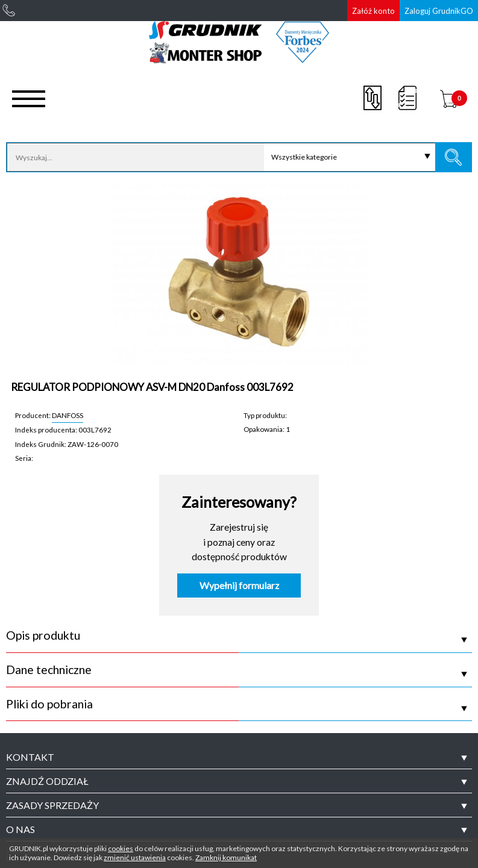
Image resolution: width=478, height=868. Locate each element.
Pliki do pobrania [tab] (49, 704)
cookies (121, 848)
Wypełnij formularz (239, 585)
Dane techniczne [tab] (49, 670)
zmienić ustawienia (135, 857)
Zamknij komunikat (226, 857)
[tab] (239, 757)
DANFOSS (68, 415)
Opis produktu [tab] (43, 635)
